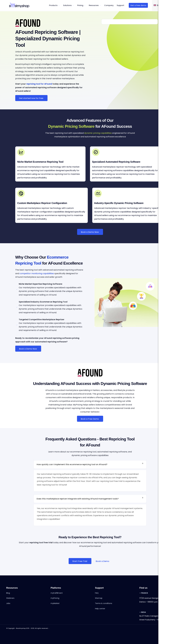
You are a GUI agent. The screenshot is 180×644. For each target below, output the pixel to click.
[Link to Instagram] (168, 629)
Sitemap (99, 599)
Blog (8, 594)
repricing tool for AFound (39, 84)
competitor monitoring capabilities (37, 273)
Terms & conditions (104, 604)
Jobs (8, 604)
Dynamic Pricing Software (71, 126)
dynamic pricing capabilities (98, 133)
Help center (100, 609)
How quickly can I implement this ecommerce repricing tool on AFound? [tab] (90, 464)
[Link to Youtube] (172, 629)
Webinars (10, 599)
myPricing (55, 599)
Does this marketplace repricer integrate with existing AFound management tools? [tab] (90, 499)
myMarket (55, 604)
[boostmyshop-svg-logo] (19, 5)
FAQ (97, 594)
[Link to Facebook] (161, 629)
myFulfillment (57, 594)
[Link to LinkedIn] (164, 629)
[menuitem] (54, 5)
